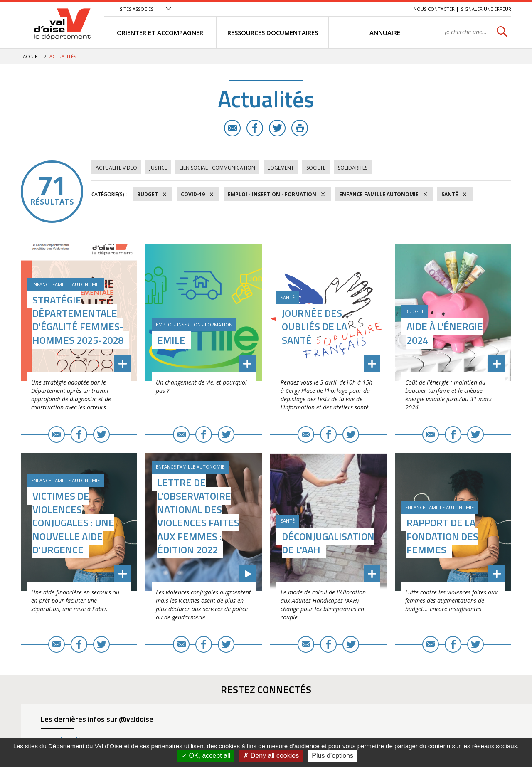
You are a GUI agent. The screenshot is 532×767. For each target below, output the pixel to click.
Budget (148, 194)
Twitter (277, 128)
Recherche (396, 9)
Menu (347, 9)
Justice (158, 168)
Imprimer (300, 128)
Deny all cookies (271, 756)
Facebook (255, 128)
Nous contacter (434, 9)
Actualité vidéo (116, 168)
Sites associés (137, 9)
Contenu (368, 9)
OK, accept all (206, 756)
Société (316, 168)
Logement (281, 168)
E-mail (232, 128)
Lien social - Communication (217, 168)
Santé (450, 194)
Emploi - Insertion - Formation (272, 194)
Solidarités (353, 168)
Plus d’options (332, 756)
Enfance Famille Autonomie (379, 194)
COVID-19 (193, 194)
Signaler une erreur (486, 9)
